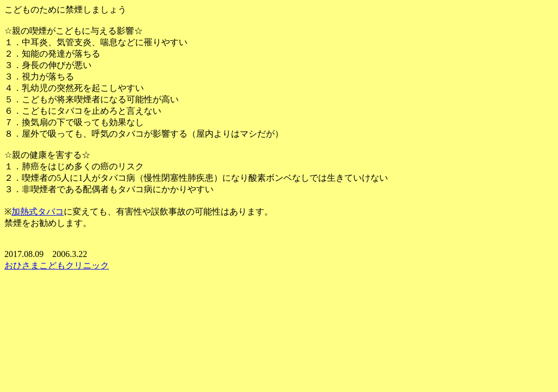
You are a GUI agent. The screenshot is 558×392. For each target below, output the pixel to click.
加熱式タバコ (38, 212)
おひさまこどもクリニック (57, 265)
